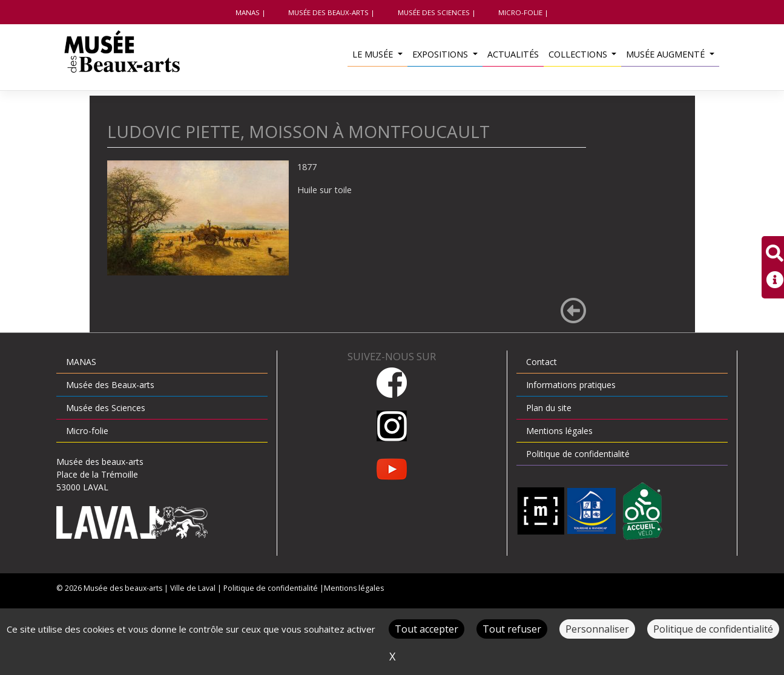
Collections (579, 54)
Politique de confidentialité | (274, 588)
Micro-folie (520, 12)
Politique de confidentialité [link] (713, 629)
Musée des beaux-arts (123, 588)
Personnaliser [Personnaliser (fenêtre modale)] (597, 629)
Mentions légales (559, 431)
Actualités (513, 54)
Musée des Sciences (434, 12)
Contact (542, 362)
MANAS (248, 12)
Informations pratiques (571, 385)
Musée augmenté (667, 54)
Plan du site (549, 408)
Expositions (441, 54)
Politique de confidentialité (578, 454)
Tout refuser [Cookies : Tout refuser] (512, 629)
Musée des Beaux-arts (328, 12)
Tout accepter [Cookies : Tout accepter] (427, 629)
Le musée (374, 54)
